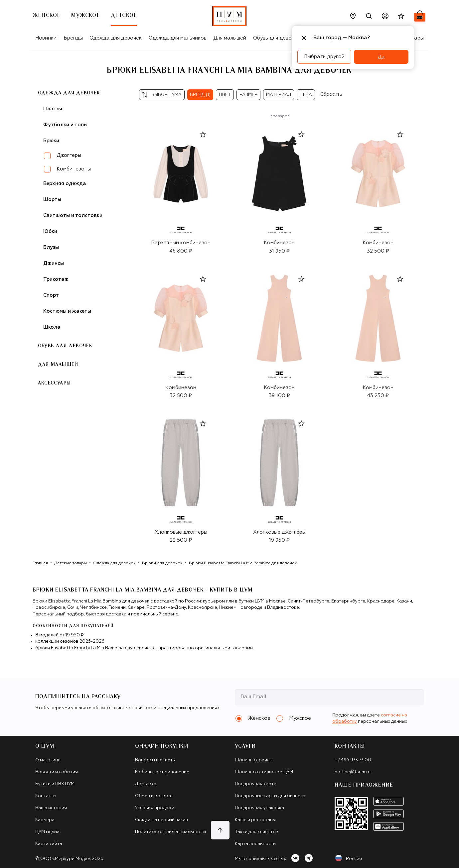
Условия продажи (155, 808)
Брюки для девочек (162, 563)
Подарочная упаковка (259, 808)
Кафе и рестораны (255, 820)
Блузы (51, 247)
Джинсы (54, 263)
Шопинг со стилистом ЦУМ (264, 772)
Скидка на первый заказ (161, 820)
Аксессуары (54, 383)
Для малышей (230, 38)
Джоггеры (69, 155)
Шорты (52, 200)
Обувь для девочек (277, 38)
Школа (52, 327)
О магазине (48, 760)
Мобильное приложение (162, 772)
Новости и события (57, 772)
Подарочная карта (256, 784)
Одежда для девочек (116, 38)
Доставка (146, 784)
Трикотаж (56, 279)
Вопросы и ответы (155, 760)
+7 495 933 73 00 (353, 760)
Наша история (51, 808)
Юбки (50, 231)
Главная (40, 563)
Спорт (51, 295)
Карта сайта (49, 844)
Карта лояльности (255, 844)
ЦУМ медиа (47, 832)
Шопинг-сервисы (254, 760)
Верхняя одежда (65, 184)
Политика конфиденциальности (170, 832)
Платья (53, 109)
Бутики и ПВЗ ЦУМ (55, 784)
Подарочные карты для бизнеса (270, 796)
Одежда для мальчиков (178, 38)
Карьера (45, 820)
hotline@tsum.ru (353, 772)
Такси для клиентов (257, 832)
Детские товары (71, 563)
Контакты (46, 796)
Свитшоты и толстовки (73, 216)
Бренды (73, 38)
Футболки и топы (65, 125)
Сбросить (331, 95)
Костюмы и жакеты (67, 311)
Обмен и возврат (154, 796)
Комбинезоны (74, 169)
